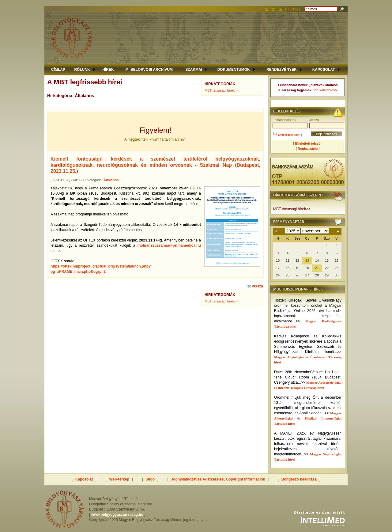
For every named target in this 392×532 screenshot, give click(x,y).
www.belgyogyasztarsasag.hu (117, 515)
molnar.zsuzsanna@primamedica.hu (169, 245)
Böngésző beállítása (299, 479)
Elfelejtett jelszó (308, 143)
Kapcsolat (84, 479)
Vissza (255, 286)
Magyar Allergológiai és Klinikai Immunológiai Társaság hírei (308, 418)
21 (317, 268)
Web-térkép (119, 479)
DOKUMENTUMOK (234, 70)
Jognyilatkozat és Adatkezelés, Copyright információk (218, 479)
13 (307, 260)
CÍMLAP (58, 70)
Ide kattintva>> (325, 90)
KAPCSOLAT (324, 70)
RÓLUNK (82, 70)
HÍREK (108, 70)
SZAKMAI (194, 70)
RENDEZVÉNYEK (282, 70)
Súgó (150, 479)
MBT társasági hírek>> (222, 90)
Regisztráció (308, 149)
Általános (111, 180)
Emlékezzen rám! (289, 135)
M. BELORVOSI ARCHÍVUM (149, 70)
